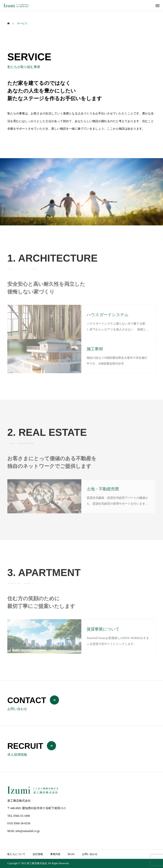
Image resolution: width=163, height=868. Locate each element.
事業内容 (55, 854)
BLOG (71, 854)
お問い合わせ (90, 854)
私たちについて (16, 854)
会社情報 (38, 854)
